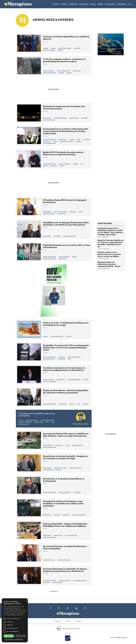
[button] (15, 640)
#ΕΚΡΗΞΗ (72, 404)
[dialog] (15, 620)
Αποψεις (64, 4)
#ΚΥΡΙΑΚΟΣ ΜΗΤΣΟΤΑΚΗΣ (49, 140)
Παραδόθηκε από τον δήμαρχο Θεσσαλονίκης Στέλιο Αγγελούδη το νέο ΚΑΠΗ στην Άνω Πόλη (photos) (66, 224)
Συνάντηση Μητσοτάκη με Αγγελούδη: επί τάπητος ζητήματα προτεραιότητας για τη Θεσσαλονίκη (65, 570)
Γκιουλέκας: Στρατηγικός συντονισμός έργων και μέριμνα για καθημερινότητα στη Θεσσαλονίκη (64, 369)
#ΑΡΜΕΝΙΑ (46, 48)
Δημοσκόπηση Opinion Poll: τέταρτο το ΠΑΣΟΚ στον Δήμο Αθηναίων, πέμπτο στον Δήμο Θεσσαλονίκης (66, 435)
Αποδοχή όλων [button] (9, 636)
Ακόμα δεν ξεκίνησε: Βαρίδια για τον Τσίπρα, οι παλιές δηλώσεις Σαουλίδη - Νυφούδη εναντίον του (110, 243)
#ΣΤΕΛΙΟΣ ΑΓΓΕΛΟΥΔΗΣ (49, 50)
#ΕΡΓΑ (79, 140)
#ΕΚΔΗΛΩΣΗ (73, 212)
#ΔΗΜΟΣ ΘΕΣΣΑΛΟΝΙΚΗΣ (65, 48)
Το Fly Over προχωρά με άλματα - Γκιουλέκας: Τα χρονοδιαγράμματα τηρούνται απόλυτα (64, 60)
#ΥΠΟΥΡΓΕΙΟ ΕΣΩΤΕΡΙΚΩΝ (63, 71)
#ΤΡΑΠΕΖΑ (85, 404)
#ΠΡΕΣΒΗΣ (60, 50)
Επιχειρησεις (84, 4)
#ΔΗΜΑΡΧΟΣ (77, 48)
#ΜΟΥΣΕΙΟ (69, 336)
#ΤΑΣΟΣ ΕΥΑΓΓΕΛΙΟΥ (24, 424)
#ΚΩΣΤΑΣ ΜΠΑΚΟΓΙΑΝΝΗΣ (50, 257)
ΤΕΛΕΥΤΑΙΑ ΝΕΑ (105, 223)
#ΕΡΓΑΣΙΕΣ (61, 73)
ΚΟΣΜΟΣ (106, 237)
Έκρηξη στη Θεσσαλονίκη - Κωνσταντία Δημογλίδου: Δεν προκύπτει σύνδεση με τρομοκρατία (66, 391)
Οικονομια (73, 4)
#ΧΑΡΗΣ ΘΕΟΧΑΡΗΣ (48, 470)
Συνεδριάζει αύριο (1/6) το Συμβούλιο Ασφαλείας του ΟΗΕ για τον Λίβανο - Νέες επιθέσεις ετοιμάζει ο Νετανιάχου (110, 231)
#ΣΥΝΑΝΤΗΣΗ (46, 583)
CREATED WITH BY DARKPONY (119, 638)
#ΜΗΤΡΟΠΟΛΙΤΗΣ (74, 118)
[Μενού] (129, 4)
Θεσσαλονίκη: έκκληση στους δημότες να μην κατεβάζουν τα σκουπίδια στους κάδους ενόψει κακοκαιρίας (63, 503)
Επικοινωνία (79, 621)
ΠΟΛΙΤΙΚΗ (106, 249)
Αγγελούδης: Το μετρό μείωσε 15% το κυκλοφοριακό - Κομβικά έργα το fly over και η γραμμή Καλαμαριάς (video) (66, 348)
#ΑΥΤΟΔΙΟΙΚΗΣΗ (62, 214)
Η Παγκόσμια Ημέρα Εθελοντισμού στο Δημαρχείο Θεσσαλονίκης (65, 201)
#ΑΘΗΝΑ (74, 257)
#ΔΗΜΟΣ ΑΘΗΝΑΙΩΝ (64, 257)
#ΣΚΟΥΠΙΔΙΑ (57, 515)
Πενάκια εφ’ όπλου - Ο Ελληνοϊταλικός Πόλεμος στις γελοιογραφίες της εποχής (66, 324)
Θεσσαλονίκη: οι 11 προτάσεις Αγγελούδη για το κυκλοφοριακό (64, 480)
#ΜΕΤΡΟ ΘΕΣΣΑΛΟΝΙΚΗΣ (49, 143)
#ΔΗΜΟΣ (53, 48)
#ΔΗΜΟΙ (45, 166)
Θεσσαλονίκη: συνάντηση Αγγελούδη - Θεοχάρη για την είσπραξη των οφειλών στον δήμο (65, 457)
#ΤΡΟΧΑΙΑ (86, 380)
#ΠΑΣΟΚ (67, 445)
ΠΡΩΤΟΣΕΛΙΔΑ (122, 4)
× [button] (26, 600)
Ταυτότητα (68, 621)
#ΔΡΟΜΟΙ (69, 73)
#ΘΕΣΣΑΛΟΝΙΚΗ (77, 71)
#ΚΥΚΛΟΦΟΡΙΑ (61, 359)
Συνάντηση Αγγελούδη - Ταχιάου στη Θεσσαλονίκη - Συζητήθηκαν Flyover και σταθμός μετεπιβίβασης (65, 525)
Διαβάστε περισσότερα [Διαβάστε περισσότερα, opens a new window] (17, 615)
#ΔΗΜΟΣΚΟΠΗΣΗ (47, 445)
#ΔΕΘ (53, 422)
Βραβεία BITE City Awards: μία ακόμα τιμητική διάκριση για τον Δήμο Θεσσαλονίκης (63, 153)
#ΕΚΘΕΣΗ (45, 336)
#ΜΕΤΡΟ (55, 141)
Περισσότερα (54, 591)
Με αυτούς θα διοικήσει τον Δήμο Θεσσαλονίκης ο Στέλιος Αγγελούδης (65, 547)
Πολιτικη (56, 4)
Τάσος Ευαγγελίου (81, 424)
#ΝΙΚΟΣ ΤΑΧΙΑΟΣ (58, 536)
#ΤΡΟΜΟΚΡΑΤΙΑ (63, 404)
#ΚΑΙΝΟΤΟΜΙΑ (47, 141)
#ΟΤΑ (82, 164)
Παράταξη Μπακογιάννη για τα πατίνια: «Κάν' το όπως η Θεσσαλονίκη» (66, 246)
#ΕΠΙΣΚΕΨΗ (78, 141)
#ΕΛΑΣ (78, 404)
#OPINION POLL (59, 445)
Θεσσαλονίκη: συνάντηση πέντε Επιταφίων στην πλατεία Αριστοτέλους (64, 107)
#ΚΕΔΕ (61, 166)
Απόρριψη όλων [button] (20, 636)
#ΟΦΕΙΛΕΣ (58, 470)
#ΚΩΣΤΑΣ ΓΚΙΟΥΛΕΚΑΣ (49, 71)
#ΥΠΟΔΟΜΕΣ (86, 140)
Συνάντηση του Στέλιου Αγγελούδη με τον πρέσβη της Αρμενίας (66, 38)
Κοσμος (100, 4)
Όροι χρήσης (58, 621)
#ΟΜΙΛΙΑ (81, 212)
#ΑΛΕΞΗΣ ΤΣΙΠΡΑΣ (39, 422)
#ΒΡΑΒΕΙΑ (76, 164)
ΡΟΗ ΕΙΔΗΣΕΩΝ (110, 4)
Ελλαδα (93, 4)
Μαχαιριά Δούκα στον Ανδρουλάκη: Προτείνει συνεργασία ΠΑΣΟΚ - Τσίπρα (109, 264)
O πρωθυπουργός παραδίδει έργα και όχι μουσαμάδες (37, 415)
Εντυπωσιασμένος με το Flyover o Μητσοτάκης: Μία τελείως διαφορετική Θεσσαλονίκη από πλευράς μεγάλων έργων (65, 131)
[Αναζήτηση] (132, 4)
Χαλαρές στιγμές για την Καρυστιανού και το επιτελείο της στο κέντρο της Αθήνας (109, 254)
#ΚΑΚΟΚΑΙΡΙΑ (66, 515)
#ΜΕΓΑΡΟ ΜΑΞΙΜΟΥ (58, 583)
